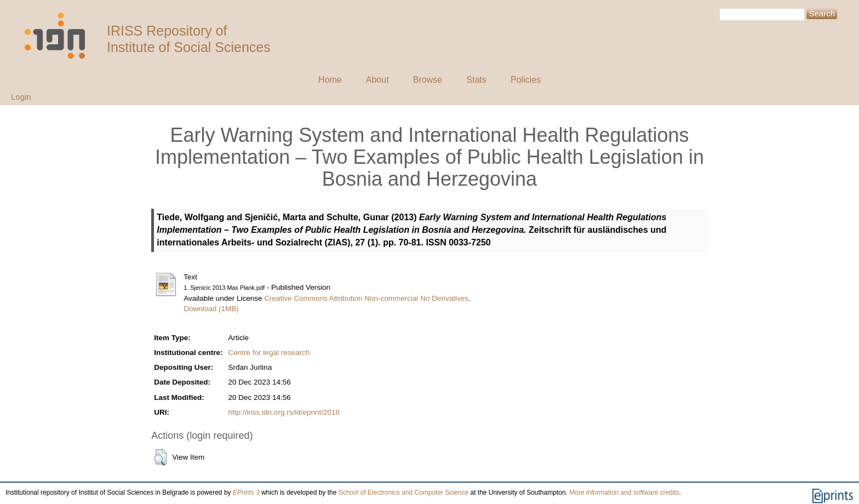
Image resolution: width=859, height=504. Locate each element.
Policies (526, 80)
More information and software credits (624, 492)
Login (21, 97)
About (377, 80)
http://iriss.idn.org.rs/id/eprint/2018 (284, 412)
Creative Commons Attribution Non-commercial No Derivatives (366, 298)
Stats (476, 80)
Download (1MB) (211, 309)
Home (330, 80)
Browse (428, 80)
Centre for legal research (269, 353)
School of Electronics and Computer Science (403, 492)
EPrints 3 (246, 492)
